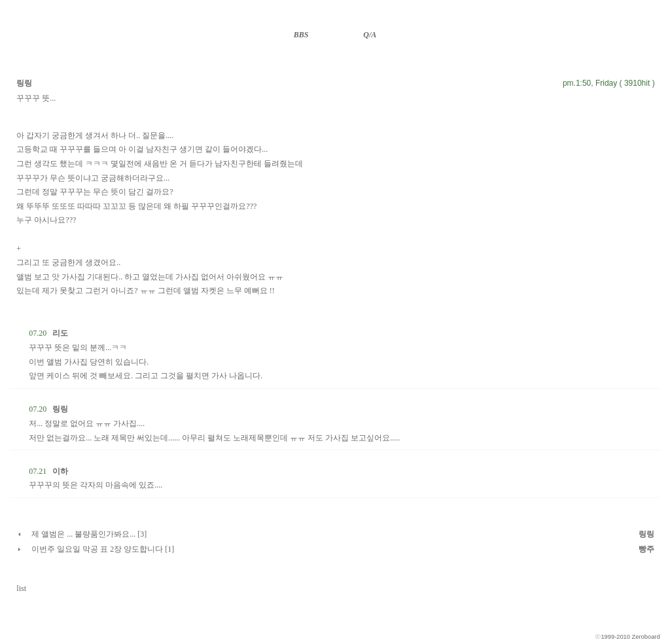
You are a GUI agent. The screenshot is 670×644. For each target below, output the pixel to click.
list (21, 588)
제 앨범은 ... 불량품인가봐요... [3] (89, 534)
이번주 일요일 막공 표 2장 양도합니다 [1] (103, 549)
